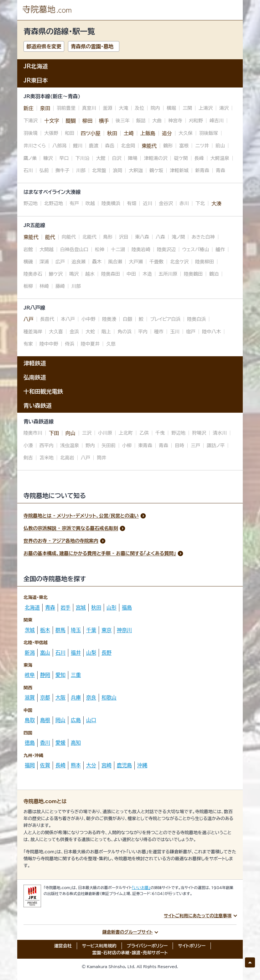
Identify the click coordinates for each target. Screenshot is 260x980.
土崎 (129, 133)
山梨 (91, 653)
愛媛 (60, 743)
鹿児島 (124, 765)
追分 (167, 133)
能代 (50, 237)
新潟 (30, 653)
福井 (76, 653)
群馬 (60, 630)
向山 (70, 433)
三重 (76, 675)
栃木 (45, 630)
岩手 (65, 607)
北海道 (32, 607)
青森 (50, 607)
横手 (104, 121)
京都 (45, 697)
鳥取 (30, 720)
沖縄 (142, 765)
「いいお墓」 (141, 887)
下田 (54, 433)
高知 (76, 743)
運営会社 (63, 946)
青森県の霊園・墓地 (92, 46)
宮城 (81, 607)
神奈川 (124, 630)
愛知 (60, 675)
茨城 (30, 630)
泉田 (45, 108)
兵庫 (76, 697)
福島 (127, 607)
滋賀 (30, 697)
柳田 (87, 121)
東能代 (149, 146)
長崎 (60, 765)
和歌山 (109, 697)
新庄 (29, 108)
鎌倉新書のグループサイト (128, 932)
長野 (107, 653)
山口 (91, 720)
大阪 (60, 697)
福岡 (30, 765)
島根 (45, 720)
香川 (45, 743)
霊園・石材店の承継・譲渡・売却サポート (130, 953)
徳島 (30, 743)
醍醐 (71, 121)
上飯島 (148, 133)
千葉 (91, 630)
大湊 (216, 204)
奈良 (91, 697)
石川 (60, 653)
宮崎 (107, 765)
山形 (112, 607)
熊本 (76, 765)
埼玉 (76, 630)
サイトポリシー (192, 946)
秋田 (112, 133)
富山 (45, 653)
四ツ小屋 (91, 133)
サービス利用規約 (99, 946)
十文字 (52, 121)
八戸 (29, 319)
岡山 (60, 720)
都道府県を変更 (44, 46)
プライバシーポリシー (147, 946)
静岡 (45, 675)
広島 (76, 720)
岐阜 (30, 675)
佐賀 (45, 765)
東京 (107, 630)
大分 (91, 765)
